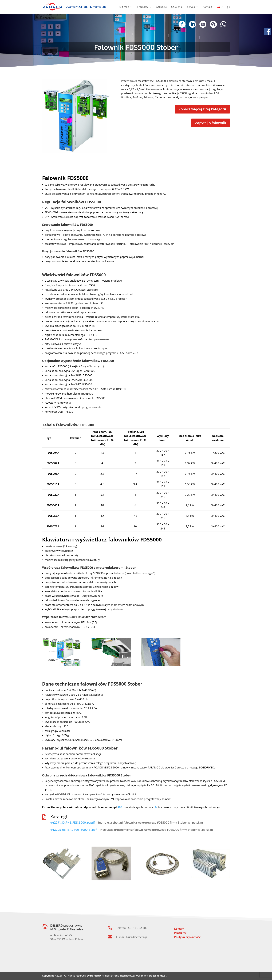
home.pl (161, 975)
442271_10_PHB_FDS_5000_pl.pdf (73, 822)
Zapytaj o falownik (211, 123)
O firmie (124, 7)
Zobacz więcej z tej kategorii (202, 109)
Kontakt (208, 7)
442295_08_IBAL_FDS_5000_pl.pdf (74, 829)
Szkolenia (177, 7)
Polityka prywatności (188, 937)
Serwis (191, 7)
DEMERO (95, 975)
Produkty (143, 7)
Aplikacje (161, 7)
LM (155, 807)
